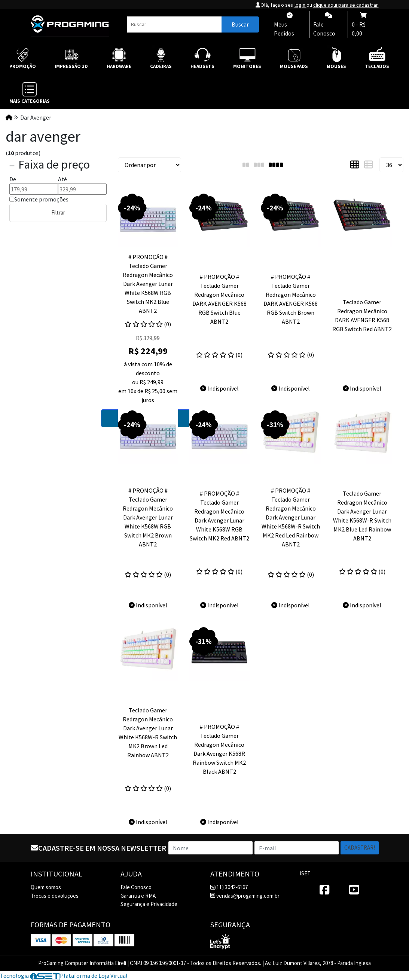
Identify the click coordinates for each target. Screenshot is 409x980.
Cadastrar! (360, 848)
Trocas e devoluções (55, 896)
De (13, 179)
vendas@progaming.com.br (245, 896)
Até (62, 179)
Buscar (240, 24)
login (300, 5)
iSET (305, 873)
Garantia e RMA (138, 896)
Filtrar (58, 212)
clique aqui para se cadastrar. (346, 5)
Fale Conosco (136, 887)
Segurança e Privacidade (149, 904)
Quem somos (46, 887)
